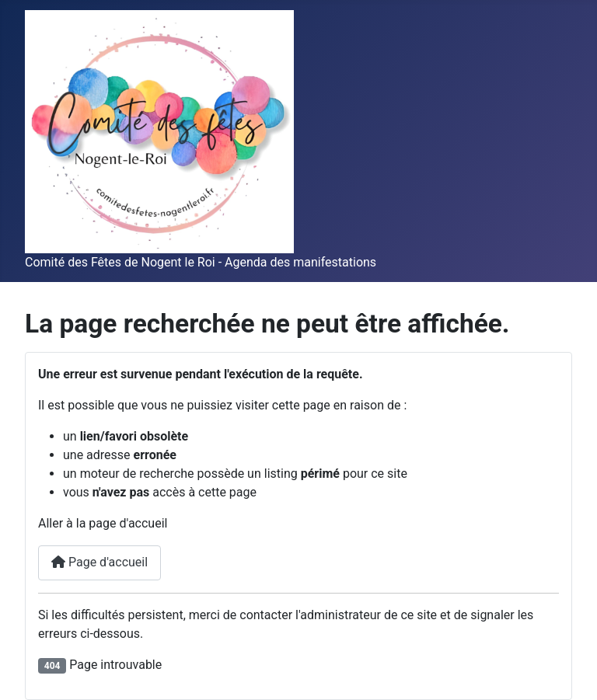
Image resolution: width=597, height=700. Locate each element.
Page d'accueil (99, 562)
